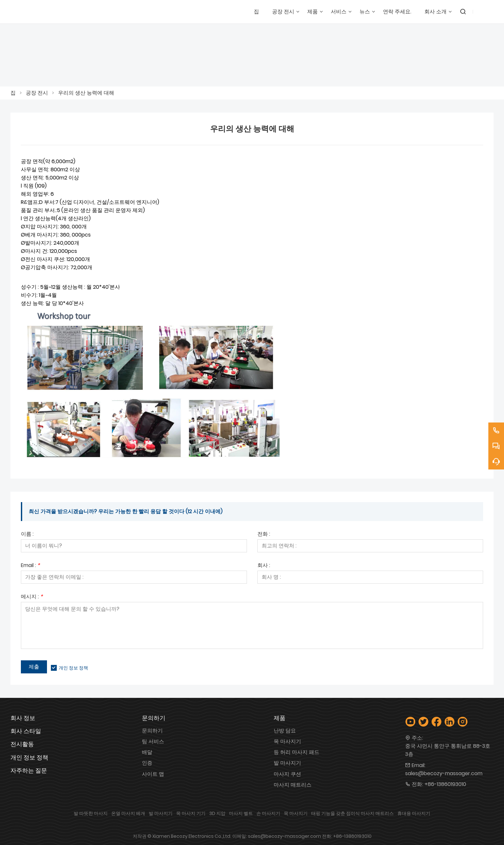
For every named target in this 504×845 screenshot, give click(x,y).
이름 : (27, 535)
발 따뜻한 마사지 (91, 813)
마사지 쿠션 (287, 774)
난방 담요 (285, 731)
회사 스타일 (26, 731)
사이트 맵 (153, 774)
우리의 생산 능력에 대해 (86, 93)
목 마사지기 (287, 741)
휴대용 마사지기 (414, 813)
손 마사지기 (268, 813)
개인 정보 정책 (73, 668)
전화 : (264, 535)
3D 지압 (217, 813)
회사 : (264, 566)
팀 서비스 (153, 741)
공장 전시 (37, 93)
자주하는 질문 (29, 770)
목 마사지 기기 (191, 813)
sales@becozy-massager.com (444, 773)
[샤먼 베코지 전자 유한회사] (46, 12)
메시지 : (32, 597)
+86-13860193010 (445, 784)
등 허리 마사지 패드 (297, 752)
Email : (30, 566)
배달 (147, 752)
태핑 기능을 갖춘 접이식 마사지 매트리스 (352, 813)
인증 (147, 763)
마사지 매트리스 (293, 785)
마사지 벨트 (241, 813)
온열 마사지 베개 (128, 813)
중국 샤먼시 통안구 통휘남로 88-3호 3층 (448, 750)
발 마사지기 (287, 763)
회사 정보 (23, 718)
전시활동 (22, 744)
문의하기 (152, 731)
